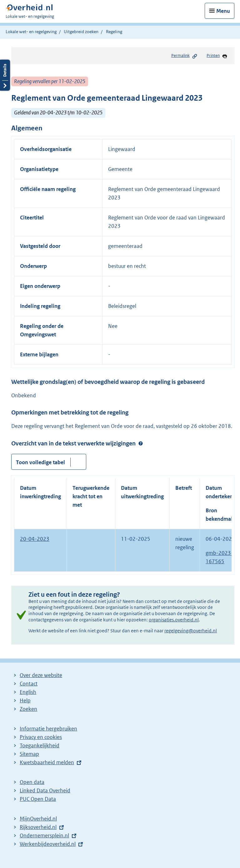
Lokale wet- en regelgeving (31, 32)
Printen (217, 56)
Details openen (5, 75)
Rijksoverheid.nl (38, 827)
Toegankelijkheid (40, 745)
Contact (29, 684)
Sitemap (29, 754)
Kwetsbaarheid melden (47, 762)
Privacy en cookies (41, 737)
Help (25, 700)
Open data (32, 782)
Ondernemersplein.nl (44, 835)
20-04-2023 (35, 539)
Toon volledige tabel (40, 462)
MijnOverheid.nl (38, 819)
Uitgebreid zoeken (81, 32)
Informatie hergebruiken (48, 729)
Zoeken (28, 709)
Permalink (184, 56)
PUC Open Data (38, 799)
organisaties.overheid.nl (174, 620)
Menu (223, 11)
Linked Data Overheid (45, 790)
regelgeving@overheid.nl (191, 631)
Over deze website (41, 675)
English (28, 692)
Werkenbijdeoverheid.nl (48, 844)
